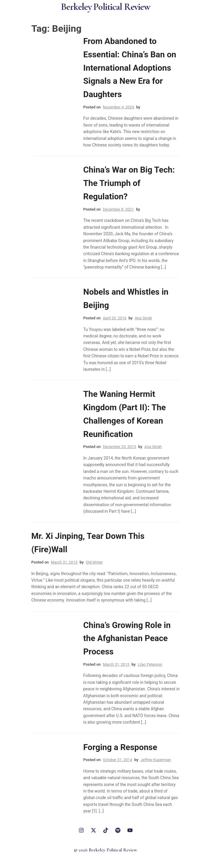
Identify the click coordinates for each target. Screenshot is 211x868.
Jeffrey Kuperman (156, 760)
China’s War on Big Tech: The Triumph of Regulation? (129, 183)
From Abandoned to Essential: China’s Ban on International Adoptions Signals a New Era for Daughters (130, 68)
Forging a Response (120, 747)
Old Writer (94, 562)
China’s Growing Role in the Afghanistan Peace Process (127, 639)
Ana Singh (143, 318)
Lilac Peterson (150, 664)
